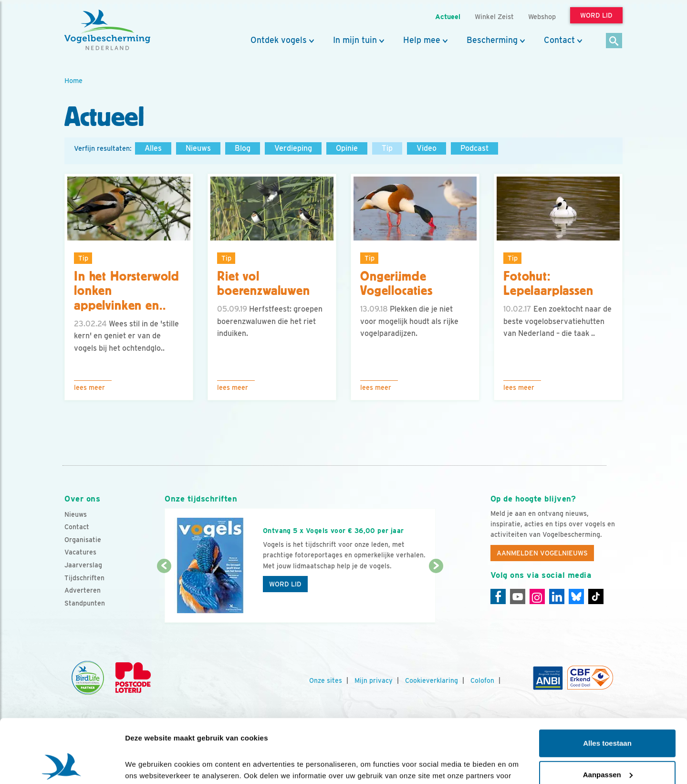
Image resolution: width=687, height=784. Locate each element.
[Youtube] (518, 596)
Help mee (422, 40)
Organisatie (83, 540)
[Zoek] (614, 41)
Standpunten (85, 603)
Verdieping (293, 148)
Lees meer (89, 387)
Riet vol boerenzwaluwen (264, 284)
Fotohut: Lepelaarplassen (548, 284)
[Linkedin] (557, 596)
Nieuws (198, 148)
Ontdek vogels (279, 40)
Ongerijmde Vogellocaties (396, 284)
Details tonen (148, 765)
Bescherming (492, 40)
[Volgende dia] (436, 595)
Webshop (542, 16)
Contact (559, 40)
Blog (243, 148)
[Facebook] (498, 596)
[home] (107, 30)
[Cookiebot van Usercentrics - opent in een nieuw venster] (62, 765)
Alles (153, 148)
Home (73, 80)
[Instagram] (537, 596)
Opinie (347, 148)
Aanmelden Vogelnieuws (542, 553)
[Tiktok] (596, 596)
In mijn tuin (355, 40)
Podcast (474, 148)
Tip (387, 148)
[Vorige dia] (164, 595)
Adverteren (83, 590)
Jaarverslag (83, 565)
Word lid (285, 584)
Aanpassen (608, 715)
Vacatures (80, 552)
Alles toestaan (607, 684)
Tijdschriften (84, 578)
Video (427, 148)
